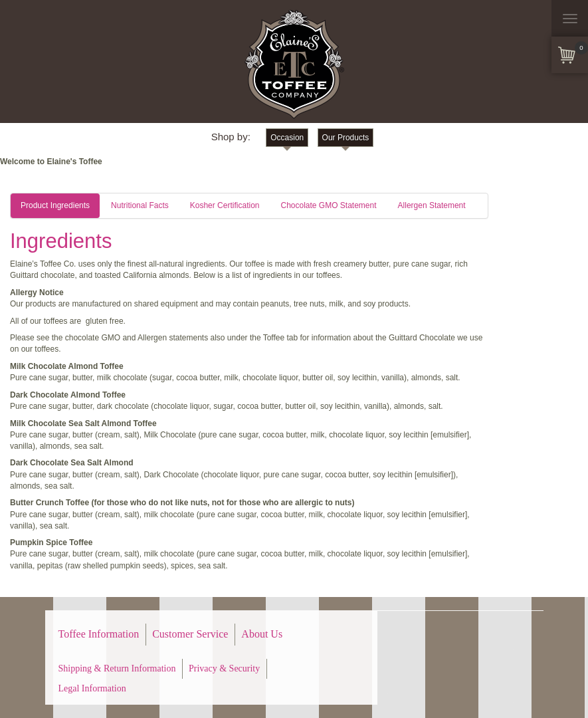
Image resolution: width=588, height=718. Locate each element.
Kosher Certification (225, 205)
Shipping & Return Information (117, 668)
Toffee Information (99, 634)
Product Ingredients (55, 205)
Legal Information (92, 688)
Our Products (346, 138)
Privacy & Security (224, 668)
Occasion (287, 138)
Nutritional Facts (140, 205)
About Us (262, 634)
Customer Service (190, 634)
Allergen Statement (432, 205)
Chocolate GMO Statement (328, 205)
